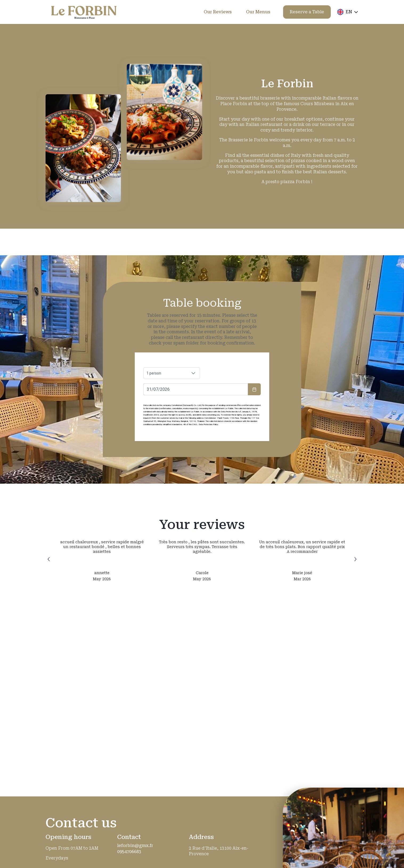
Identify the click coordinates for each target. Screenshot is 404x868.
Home (183, 12)
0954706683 (129, 852)
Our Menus (258, 12)
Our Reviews (218, 12)
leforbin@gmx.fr (135, 846)
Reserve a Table (307, 12)
